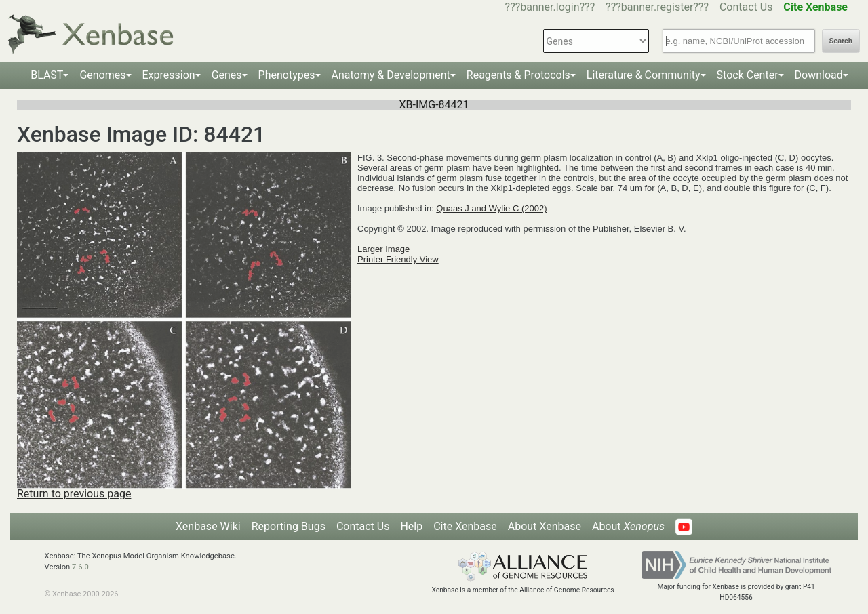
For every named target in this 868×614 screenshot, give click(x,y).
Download (819, 75)
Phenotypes (287, 75)
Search (841, 41)
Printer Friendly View (398, 259)
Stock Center (748, 75)
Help (411, 526)
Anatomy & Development (391, 75)
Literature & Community (644, 75)
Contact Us (746, 7)
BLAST (47, 75)
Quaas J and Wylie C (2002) (491, 208)
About (628, 526)
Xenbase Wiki (208, 526)
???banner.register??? (657, 7)
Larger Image (383, 249)
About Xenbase (545, 526)
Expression (169, 75)
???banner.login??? (550, 7)
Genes (227, 75)
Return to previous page (74, 494)
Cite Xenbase (465, 526)
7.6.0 (80, 567)
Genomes (102, 75)
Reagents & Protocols (518, 75)
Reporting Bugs (289, 526)
